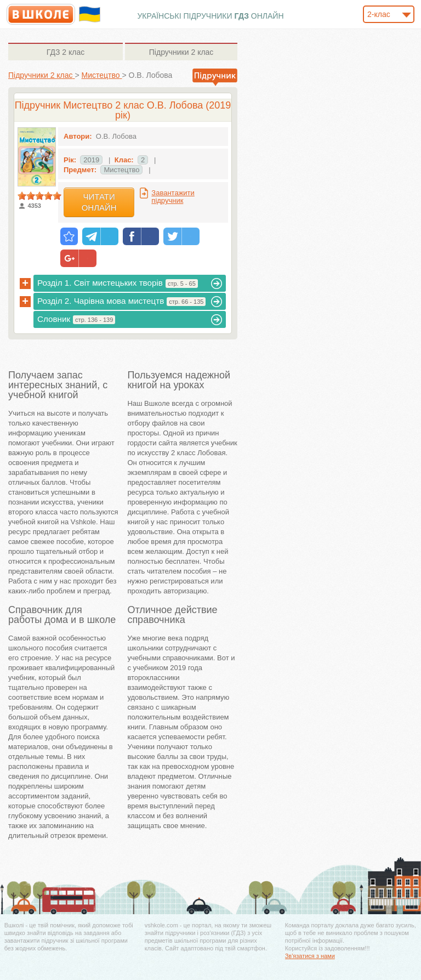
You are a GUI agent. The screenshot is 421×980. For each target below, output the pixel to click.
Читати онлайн (99, 202)
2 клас (66, 52)
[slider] (39, 196)
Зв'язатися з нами (310, 956)
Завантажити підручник (173, 197)
